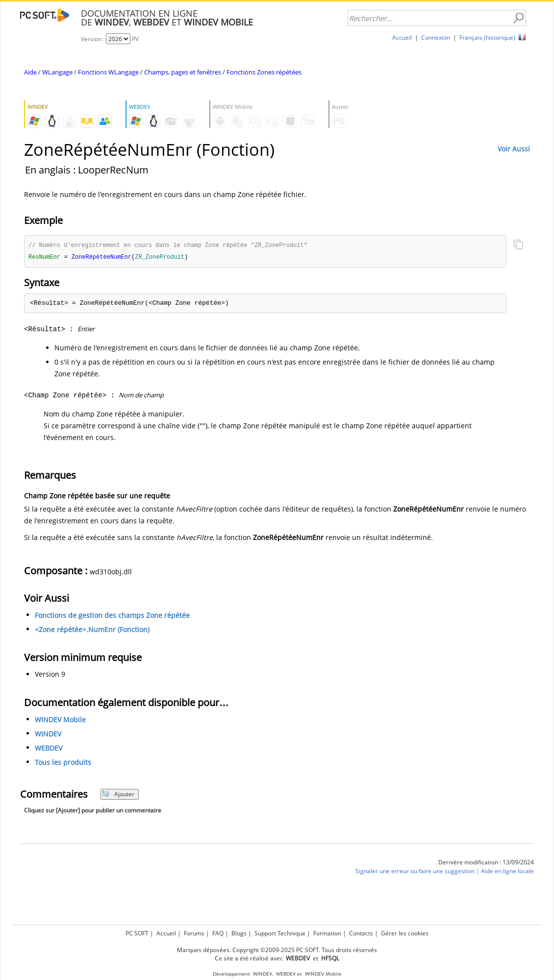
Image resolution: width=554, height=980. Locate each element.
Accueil (402, 37)
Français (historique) (487, 37)
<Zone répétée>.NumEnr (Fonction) (92, 630)
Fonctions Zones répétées (264, 72)
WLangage (57, 72)
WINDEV (48, 735)
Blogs (239, 933)
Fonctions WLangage (108, 72)
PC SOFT (137, 933)
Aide (30, 72)
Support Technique (280, 933)
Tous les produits (63, 763)
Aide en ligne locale (507, 872)
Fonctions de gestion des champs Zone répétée (112, 616)
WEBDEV (49, 749)
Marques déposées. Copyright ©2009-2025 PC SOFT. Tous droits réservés (277, 950)
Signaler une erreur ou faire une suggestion (415, 872)
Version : (93, 39)
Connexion (436, 37)
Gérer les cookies (405, 933)
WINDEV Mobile (60, 721)
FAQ (218, 933)
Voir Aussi (514, 149)
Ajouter (118, 795)
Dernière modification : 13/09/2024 (486, 863)
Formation (327, 933)
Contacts (361, 933)
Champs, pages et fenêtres (183, 72)
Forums (194, 933)
